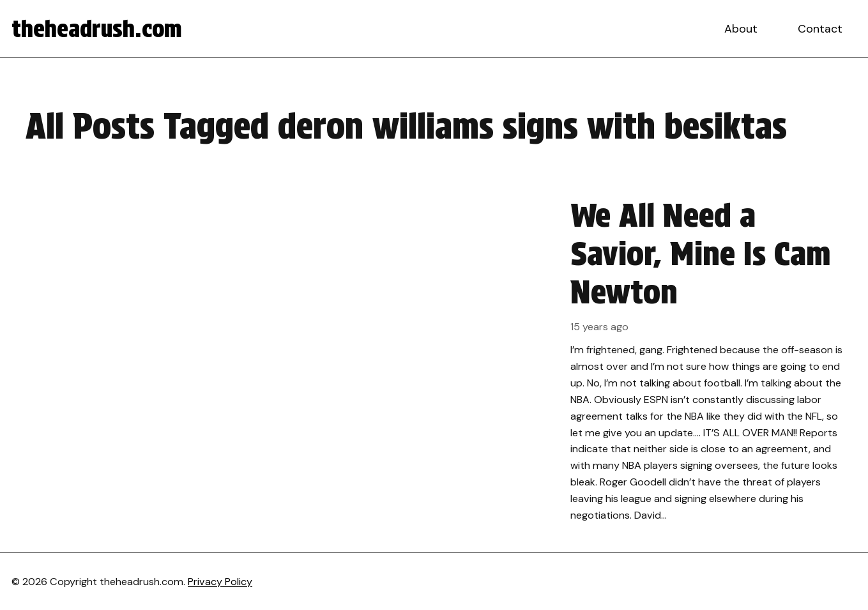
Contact (820, 29)
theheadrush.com (97, 29)
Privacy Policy (220, 582)
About (741, 29)
